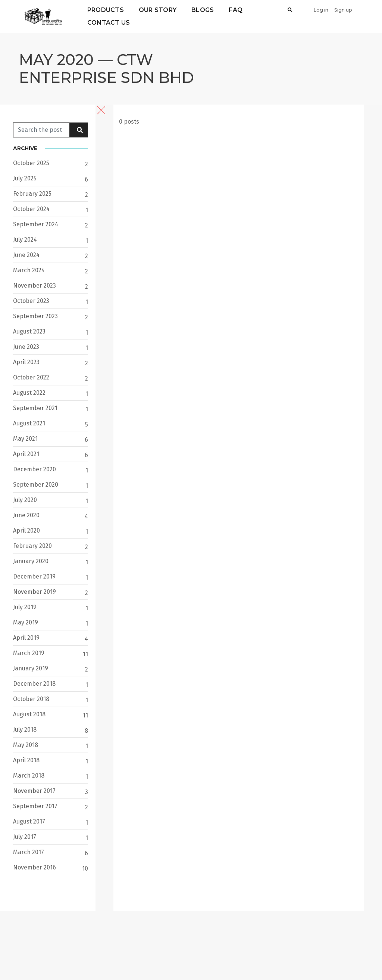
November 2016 (35, 867)
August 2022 (29, 393)
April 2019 (26, 638)
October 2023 (31, 301)
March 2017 (29, 852)
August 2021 (29, 423)
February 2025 (32, 194)
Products (106, 10)
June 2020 (26, 515)
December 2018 (34, 684)
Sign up (343, 10)
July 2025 (25, 178)
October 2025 (31, 163)
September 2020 (36, 485)
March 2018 (29, 776)
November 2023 (35, 286)
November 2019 (35, 592)
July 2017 (25, 837)
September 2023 (35, 316)
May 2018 (26, 745)
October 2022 (31, 377)
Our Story (158, 10)
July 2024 (25, 240)
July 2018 (25, 730)
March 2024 (29, 270)
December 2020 (35, 469)
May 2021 (25, 439)
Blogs (203, 10)
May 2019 (26, 622)
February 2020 (32, 546)
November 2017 (34, 791)
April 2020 (26, 531)
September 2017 (35, 806)
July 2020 (25, 500)
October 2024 (31, 209)
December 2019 (34, 576)
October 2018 (31, 699)
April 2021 (26, 454)
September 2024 (36, 224)
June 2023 (26, 347)
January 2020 (31, 561)
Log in (321, 10)
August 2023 (29, 331)
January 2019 (31, 668)
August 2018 (29, 714)
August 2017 (29, 821)
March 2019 (29, 653)
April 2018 (26, 760)
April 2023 (26, 362)
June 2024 (26, 255)
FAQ (236, 10)
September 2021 (35, 408)
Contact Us (109, 23)
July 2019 (25, 607)
